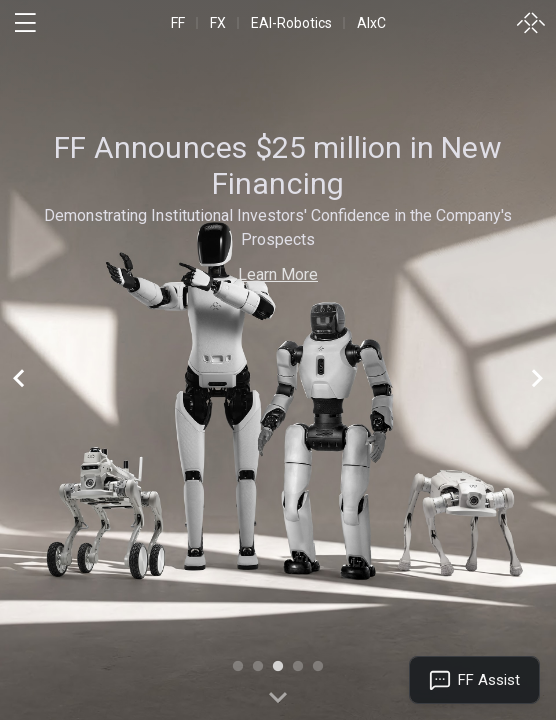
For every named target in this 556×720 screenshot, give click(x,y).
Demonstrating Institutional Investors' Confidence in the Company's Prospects (278, 227)
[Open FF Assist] (474, 680)
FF (178, 23)
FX (218, 23)
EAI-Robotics (291, 23)
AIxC (371, 23)
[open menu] (25, 23)
